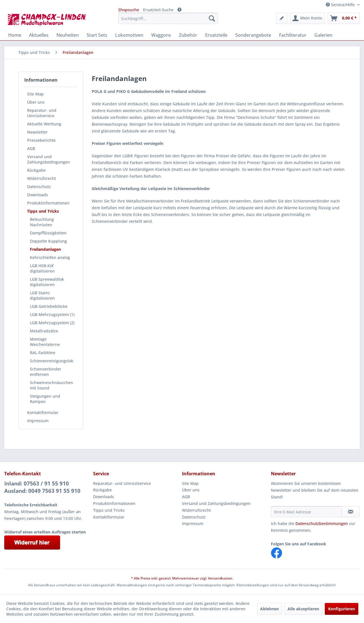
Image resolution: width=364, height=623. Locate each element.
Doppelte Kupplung (48, 241)
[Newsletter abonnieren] (351, 512)
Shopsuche (129, 10)
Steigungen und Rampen (45, 399)
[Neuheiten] (68, 35)
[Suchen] (212, 18)
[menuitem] (168, 18)
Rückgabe (36, 170)
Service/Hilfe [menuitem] (341, 5)
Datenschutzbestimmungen (322, 523)
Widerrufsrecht (41, 178)
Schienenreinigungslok (52, 361)
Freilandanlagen (45, 249)
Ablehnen (269, 609)
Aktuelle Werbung (44, 124)
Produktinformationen (48, 203)
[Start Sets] (97, 35)
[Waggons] (161, 35)
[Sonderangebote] (253, 35)
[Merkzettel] (282, 18)
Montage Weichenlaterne (45, 342)
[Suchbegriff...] (168, 18)
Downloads (38, 195)
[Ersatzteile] (216, 35)
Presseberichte (41, 140)
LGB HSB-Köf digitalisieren (42, 268)
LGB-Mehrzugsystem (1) (52, 314)
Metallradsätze (44, 331)
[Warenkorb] (344, 18)
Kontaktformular (43, 412)
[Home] (15, 35)
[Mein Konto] (307, 18)
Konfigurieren (342, 609)
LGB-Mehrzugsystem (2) (52, 323)
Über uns (36, 102)
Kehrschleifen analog (50, 257)
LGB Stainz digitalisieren (42, 295)
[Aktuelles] (39, 35)
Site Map (35, 94)
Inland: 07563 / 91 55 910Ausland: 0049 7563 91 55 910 (42, 487)
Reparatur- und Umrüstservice (42, 113)
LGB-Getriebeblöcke (49, 306)
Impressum (38, 421)
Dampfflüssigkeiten (48, 233)
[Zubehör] (188, 35)
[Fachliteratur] (293, 35)
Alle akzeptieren (303, 609)
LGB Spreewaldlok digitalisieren (47, 282)
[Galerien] (323, 35)
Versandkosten (220, 578)
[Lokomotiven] (129, 35)
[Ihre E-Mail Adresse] (306, 512)
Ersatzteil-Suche (158, 10)
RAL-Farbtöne (43, 353)
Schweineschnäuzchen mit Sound (51, 385)
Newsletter (37, 132)
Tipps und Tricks (43, 211)
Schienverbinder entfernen (46, 372)
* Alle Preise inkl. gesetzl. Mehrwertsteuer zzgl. (169, 578)
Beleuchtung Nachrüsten (42, 222)
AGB (31, 148)
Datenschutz (39, 187)
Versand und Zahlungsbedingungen (49, 159)
